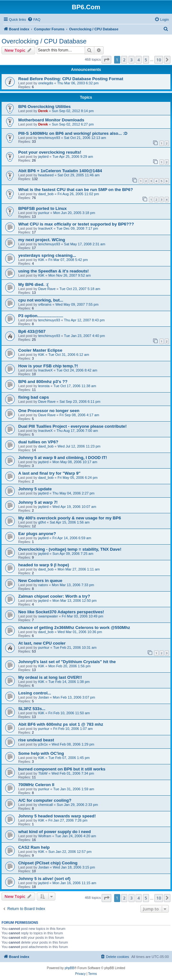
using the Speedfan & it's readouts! (54, 271)
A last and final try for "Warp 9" (49, 473)
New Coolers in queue (40, 581)
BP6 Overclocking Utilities (44, 107)
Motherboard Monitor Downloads (51, 120)
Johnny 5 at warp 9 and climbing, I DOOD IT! (63, 458)
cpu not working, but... (41, 300)
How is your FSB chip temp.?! (48, 366)
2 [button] (124, 60)
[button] (106, 60)
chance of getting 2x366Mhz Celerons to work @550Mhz (74, 628)
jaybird (43, 157)
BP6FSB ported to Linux (43, 208)
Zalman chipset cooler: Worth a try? (54, 596)
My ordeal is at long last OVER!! (50, 677)
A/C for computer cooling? (45, 800)
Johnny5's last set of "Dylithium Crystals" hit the (67, 662)
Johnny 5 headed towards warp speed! (57, 816)
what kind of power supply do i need (55, 832)
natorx (43, 585)
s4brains (45, 304)
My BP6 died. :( (33, 284)
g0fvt (42, 522)
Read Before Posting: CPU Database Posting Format (71, 79)
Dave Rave (47, 289)
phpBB (69, 968)
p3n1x (43, 744)
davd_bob (46, 194)
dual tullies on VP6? (38, 442)
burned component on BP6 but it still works (62, 769)
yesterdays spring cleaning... (47, 255)
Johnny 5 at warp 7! (38, 502)
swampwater (48, 616)
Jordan (43, 697)
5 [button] (146, 60)
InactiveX (45, 228)
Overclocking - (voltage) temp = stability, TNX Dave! (70, 549)
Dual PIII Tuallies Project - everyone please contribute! (72, 426)
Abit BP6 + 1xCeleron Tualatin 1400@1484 (60, 171)
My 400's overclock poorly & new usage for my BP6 (70, 518)
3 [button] (132, 60)
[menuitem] (34, 19)
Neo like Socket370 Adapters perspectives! (61, 612)
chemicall (45, 805)
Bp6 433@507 (32, 331)
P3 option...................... (41, 316)
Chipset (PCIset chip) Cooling (48, 863)
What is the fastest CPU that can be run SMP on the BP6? (76, 190)
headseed (46, 175)
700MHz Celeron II (36, 785)
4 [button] (139, 60)
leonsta (44, 386)
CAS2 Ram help (34, 847)
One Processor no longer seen (49, 411)
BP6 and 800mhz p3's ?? (43, 382)
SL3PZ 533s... (32, 709)
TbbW (43, 773)
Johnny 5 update (35, 489)
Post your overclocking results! (50, 152)
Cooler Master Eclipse (40, 350)
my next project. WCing (42, 240)
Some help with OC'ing (41, 753)
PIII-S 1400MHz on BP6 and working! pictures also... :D (73, 133)
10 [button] (159, 60)
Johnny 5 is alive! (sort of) (44, 879)
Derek (43, 111)
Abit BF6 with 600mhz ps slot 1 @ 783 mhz (61, 724)
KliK (41, 260)
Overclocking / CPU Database (44, 41)
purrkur (44, 213)
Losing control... (35, 693)
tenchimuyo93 (49, 138)
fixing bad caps (34, 397)
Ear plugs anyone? (37, 534)
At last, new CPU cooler (42, 643)
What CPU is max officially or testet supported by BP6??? (76, 224)
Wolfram (45, 836)
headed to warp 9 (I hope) (44, 565)
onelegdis (46, 83)
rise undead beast (36, 740)
